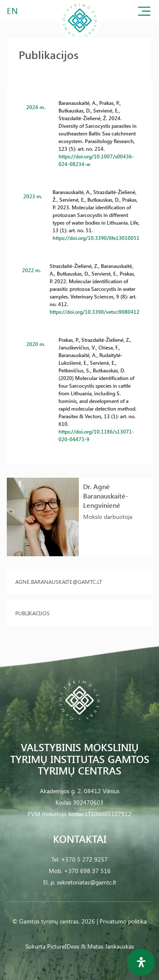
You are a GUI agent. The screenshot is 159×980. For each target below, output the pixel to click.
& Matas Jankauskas (107, 946)
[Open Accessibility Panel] (141, 962)
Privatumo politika (123, 921)
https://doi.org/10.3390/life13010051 (96, 238)
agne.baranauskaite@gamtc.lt (59, 582)
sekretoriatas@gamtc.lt (86, 882)
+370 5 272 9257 (84, 859)
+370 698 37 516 (87, 871)
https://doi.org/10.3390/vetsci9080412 (95, 312)
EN (13, 10)
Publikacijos (32, 613)
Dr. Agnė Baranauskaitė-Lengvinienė (106, 496)
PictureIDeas (63, 946)
